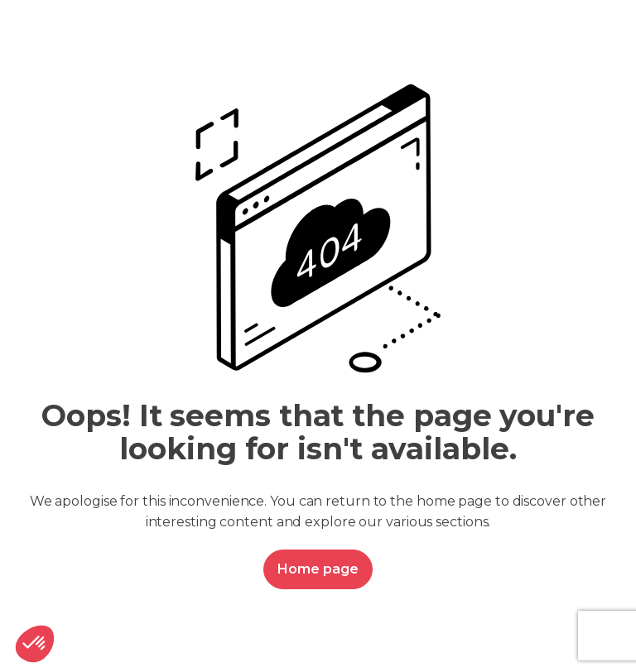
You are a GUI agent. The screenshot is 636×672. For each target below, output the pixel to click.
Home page (318, 569)
